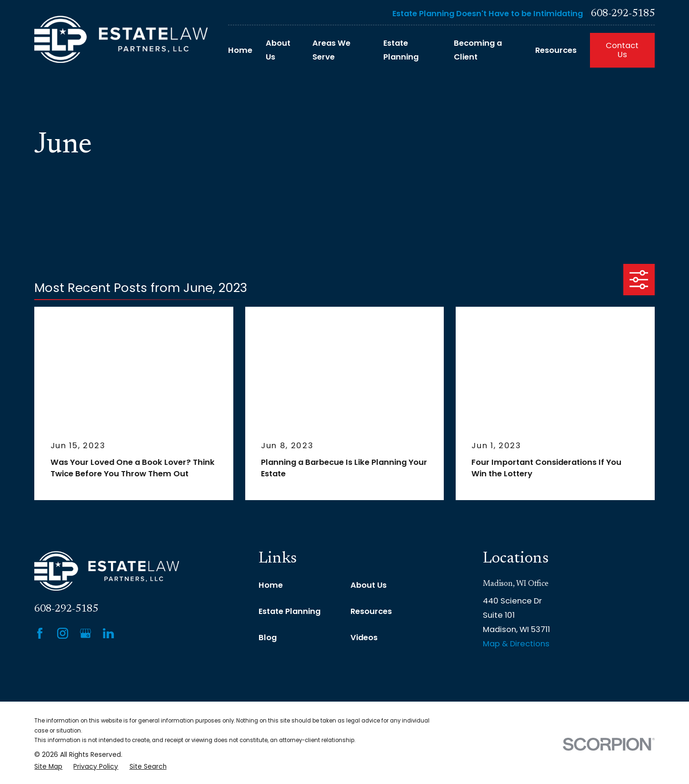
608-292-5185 (623, 14)
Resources (371, 611)
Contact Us (622, 50)
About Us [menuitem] (278, 50)
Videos (364, 638)
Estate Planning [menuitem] (401, 50)
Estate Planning (290, 611)
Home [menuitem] (240, 50)
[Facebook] (40, 633)
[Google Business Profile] (85, 633)
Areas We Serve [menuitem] (331, 50)
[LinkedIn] (108, 633)
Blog (268, 638)
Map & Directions (516, 644)
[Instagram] (63, 633)
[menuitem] (48, 767)
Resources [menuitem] (556, 50)
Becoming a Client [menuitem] (478, 50)
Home (271, 585)
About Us (369, 585)
